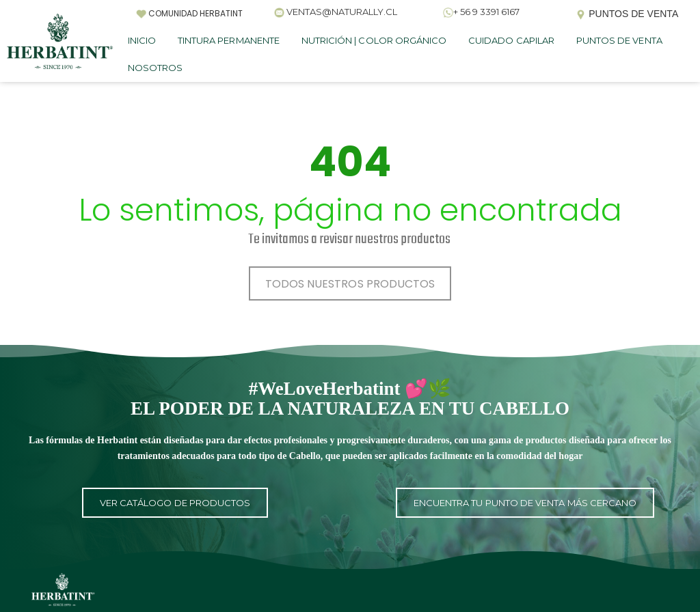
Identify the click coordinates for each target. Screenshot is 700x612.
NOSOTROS (155, 68)
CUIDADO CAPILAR (511, 40)
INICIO (142, 40)
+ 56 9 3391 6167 (486, 12)
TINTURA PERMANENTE (229, 40)
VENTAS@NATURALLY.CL (342, 12)
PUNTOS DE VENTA (619, 40)
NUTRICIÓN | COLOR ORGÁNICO (374, 40)
